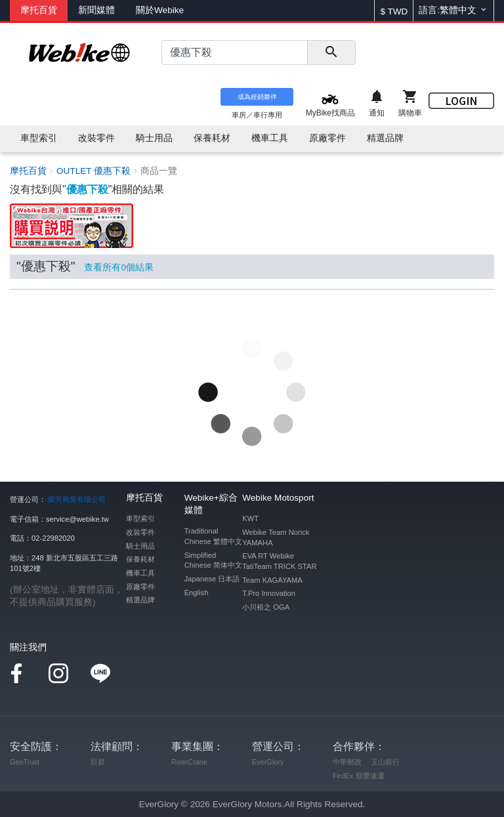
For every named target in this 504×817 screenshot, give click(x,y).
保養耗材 (140, 559)
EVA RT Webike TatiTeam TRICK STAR (279, 561)
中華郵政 (347, 762)
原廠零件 (140, 587)
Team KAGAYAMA (272, 580)
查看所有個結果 (119, 267)
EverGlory (268, 762)
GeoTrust (25, 762)
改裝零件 (140, 532)
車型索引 (140, 518)
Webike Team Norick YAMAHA (276, 537)
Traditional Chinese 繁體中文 (213, 536)
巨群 (98, 762)
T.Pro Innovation (269, 593)
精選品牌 (140, 600)
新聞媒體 (96, 10)
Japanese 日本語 (212, 579)
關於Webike (160, 10)
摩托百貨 (39, 10)
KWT (250, 518)
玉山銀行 (385, 762)
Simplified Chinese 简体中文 (213, 560)
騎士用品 (140, 546)
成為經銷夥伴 (257, 97)
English (197, 593)
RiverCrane (189, 762)
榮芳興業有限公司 (77, 499)
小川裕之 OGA (266, 607)
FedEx (343, 776)
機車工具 (140, 573)
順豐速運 (370, 776)
